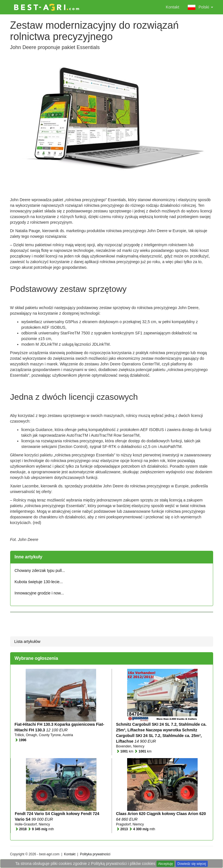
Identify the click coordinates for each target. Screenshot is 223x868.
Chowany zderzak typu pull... (40, 570)
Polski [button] (200, 7)
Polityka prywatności (95, 854)
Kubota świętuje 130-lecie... (39, 582)
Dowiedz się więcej (192, 864)
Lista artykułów (27, 641)
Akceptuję (166, 864)
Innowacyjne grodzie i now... (39, 593)
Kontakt (172, 7)
